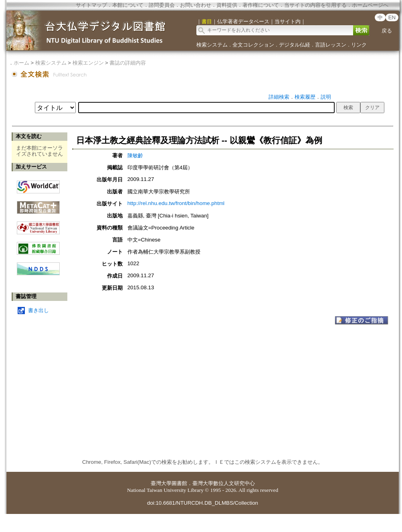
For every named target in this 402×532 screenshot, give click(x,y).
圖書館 (179, 483)
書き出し (38, 310)
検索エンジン (88, 63)
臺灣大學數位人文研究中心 (224, 483)
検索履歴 (305, 97)
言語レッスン (331, 45)
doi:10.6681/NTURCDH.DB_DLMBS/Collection (203, 503)
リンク (359, 45)
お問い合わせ (196, 5)
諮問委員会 (162, 5)
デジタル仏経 (295, 45)
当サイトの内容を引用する (315, 5)
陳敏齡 (135, 155)
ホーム (21, 63)
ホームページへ (370, 5)
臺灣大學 (161, 483)
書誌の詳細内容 (128, 63)
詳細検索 (279, 97)
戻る (387, 31)
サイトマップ (91, 5)
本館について (128, 5)
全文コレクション (253, 45)
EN (392, 17)
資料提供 (227, 5)
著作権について (261, 5)
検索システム (212, 45)
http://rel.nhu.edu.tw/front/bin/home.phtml (176, 203)
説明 (326, 97)
